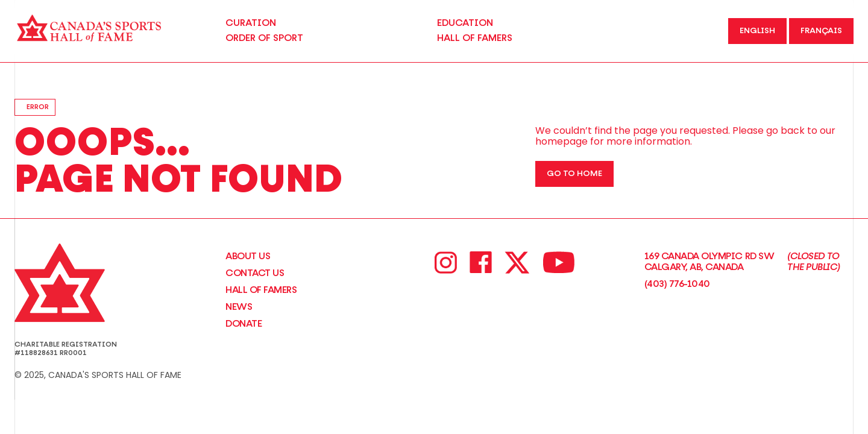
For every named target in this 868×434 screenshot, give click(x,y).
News (239, 307)
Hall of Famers (261, 290)
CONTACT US (255, 273)
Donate (244, 324)
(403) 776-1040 (677, 284)
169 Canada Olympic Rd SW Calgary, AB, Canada (749, 262)
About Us (248, 256)
